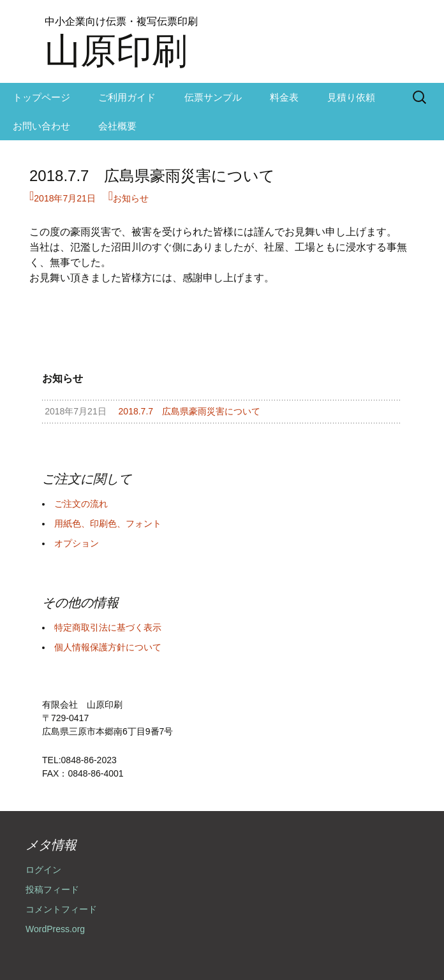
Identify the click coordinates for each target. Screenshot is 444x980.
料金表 (284, 97)
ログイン (43, 870)
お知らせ (131, 198)
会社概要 (117, 126)
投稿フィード (52, 889)
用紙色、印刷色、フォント (108, 523)
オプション (77, 543)
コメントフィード (61, 909)
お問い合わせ (41, 126)
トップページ (41, 97)
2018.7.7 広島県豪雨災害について (152, 176)
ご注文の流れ (81, 504)
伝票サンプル (213, 97)
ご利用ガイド (127, 97)
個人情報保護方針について (108, 647)
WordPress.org (55, 929)
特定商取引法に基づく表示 (108, 627)
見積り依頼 (351, 97)
